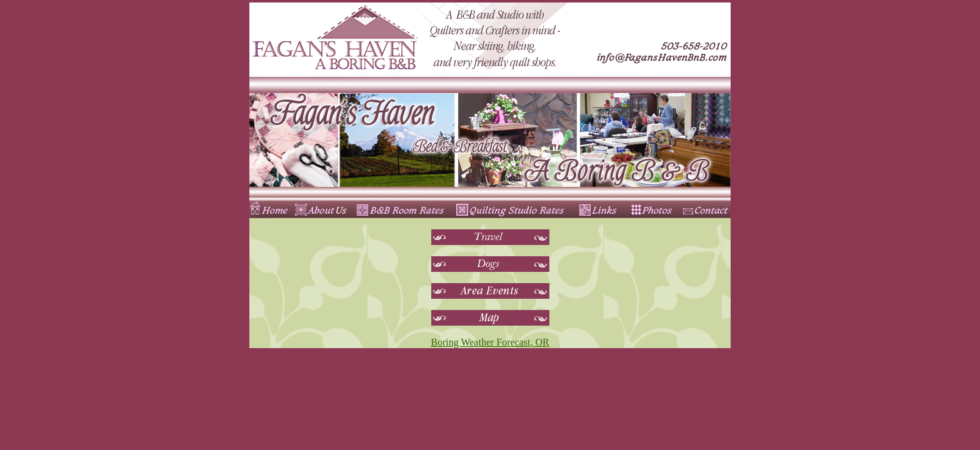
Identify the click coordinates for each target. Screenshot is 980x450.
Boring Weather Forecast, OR (490, 342)
